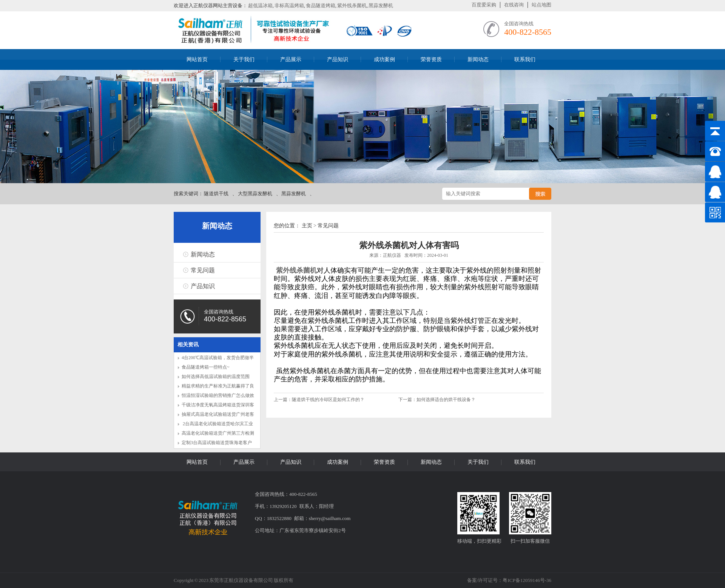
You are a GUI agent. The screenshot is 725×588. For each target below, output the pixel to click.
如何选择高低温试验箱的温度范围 (216, 377)
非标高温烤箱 (289, 5)
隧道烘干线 (216, 194)
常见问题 (203, 270)
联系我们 (525, 59)
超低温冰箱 (260, 5)
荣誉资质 (431, 59)
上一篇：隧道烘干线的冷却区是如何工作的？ (320, 400)
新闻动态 (478, 59)
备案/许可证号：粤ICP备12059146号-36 (509, 580)
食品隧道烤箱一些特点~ (206, 367)
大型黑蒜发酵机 (255, 194)
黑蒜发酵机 (381, 5)
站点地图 (541, 5)
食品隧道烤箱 (321, 5)
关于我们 (244, 59)
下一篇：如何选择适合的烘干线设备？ (437, 400)
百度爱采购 (484, 5)
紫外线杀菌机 (352, 5)
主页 (307, 226)
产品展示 (291, 59)
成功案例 (384, 59)
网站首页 (197, 59)
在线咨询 (514, 5)
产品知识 (338, 59)
